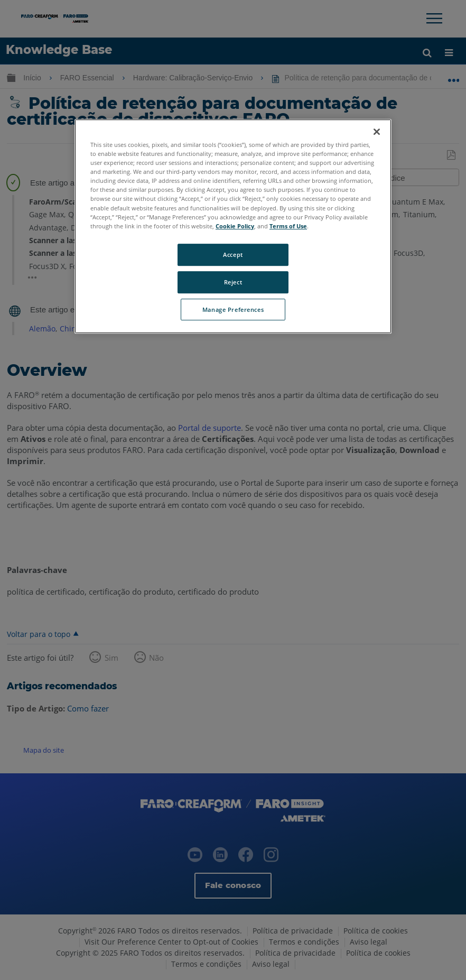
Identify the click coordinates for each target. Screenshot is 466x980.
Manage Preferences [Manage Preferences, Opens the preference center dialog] (233, 309)
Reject (233, 282)
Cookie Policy (235, 226)
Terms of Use (288, 226)
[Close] (377, 132)
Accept (233, 255)
